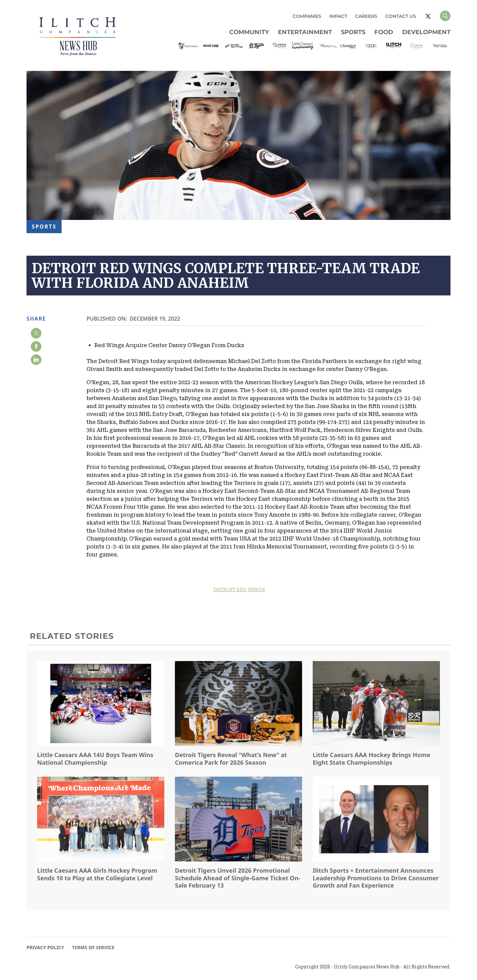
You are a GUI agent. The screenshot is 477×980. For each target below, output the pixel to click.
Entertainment (305, 32)
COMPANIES (307, 16)
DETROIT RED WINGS (239, 590)
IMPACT (338, 16)
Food (384, 32)
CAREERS (366, 16)
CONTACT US (401, 16)
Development (426, 32)
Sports (353, 32)
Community (249, 32)
